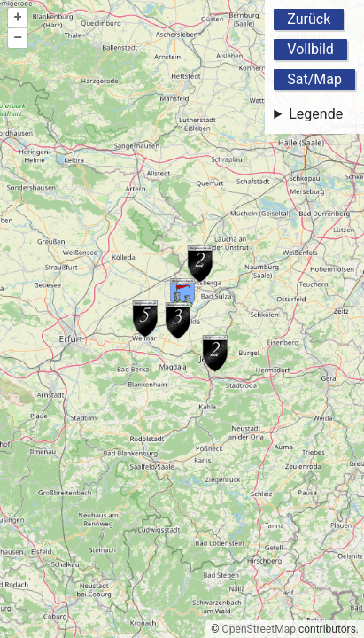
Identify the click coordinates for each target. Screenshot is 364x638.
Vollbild (310, 49)
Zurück (309, 19)
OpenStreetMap (259, 629)
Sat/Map (314, 79)
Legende (316, 114)
